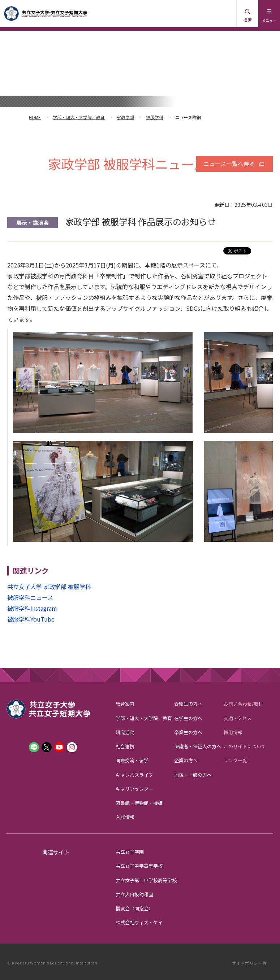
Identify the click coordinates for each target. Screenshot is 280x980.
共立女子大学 (25, 587)
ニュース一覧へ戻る (229, 164)
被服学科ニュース (30, 597)
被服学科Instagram (32, 608)
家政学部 (125, 117)
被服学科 (155, 117)
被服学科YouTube (31, 619)
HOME (35, 117)
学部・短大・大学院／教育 (79, 117)
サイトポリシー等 (249, 963)
